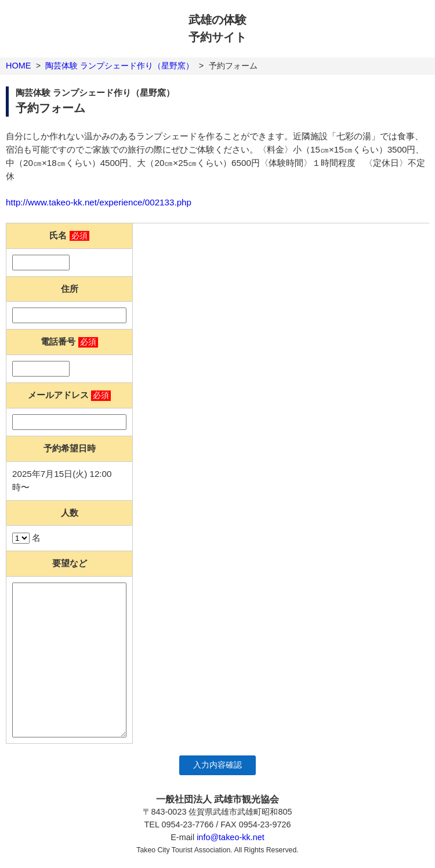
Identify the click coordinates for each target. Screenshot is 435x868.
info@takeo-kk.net (231, 837)
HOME (18, 66)
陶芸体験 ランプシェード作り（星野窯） (119, 66)
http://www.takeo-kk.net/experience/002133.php (99, 202)
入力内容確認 (217, 765)
